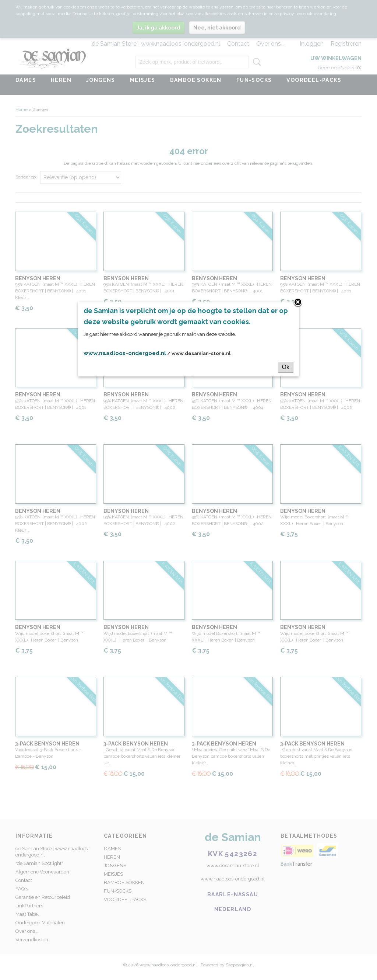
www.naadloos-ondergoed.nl (125, 353)
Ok (286, 367)
